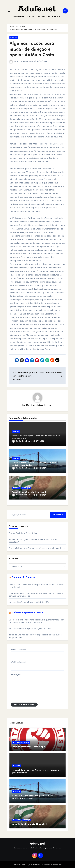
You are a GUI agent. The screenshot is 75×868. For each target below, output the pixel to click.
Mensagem (16, 675)
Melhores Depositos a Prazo (27, 613)
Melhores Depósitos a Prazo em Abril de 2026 (29, 602)
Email (18, 662)
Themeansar (56, 864)
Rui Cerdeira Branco (25, 61)
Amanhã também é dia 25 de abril (29, 492)
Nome (18, 649)
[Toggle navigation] (9, 11)
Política (14, 38)
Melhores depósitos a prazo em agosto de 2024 (30, 629)
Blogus (45, 864)
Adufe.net (37, 9)
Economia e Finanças (23, 577)
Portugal (26, 488)
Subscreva (58, 515)
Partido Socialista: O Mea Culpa (23, 533)
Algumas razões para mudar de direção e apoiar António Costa (32, 49)
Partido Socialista (21, 742)
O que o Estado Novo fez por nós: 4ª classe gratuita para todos (37, 548)
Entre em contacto (24, 705)
